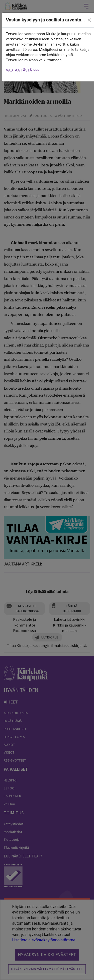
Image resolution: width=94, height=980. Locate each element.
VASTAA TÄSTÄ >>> (23, 70)
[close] (89, 20)
